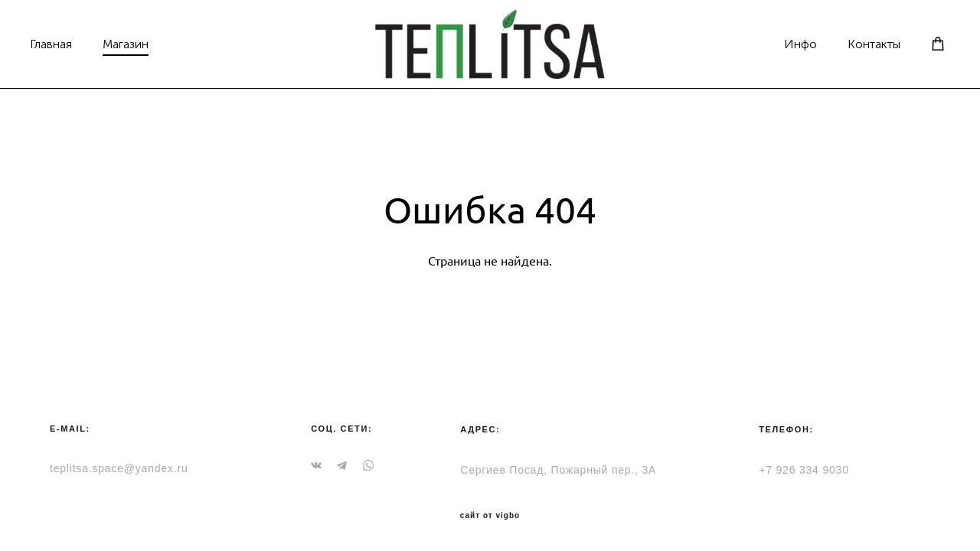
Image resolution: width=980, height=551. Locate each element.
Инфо (781, 42)
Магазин (145, 42)
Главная (71, 42)
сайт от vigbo (490, 516)
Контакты (854, 42)
